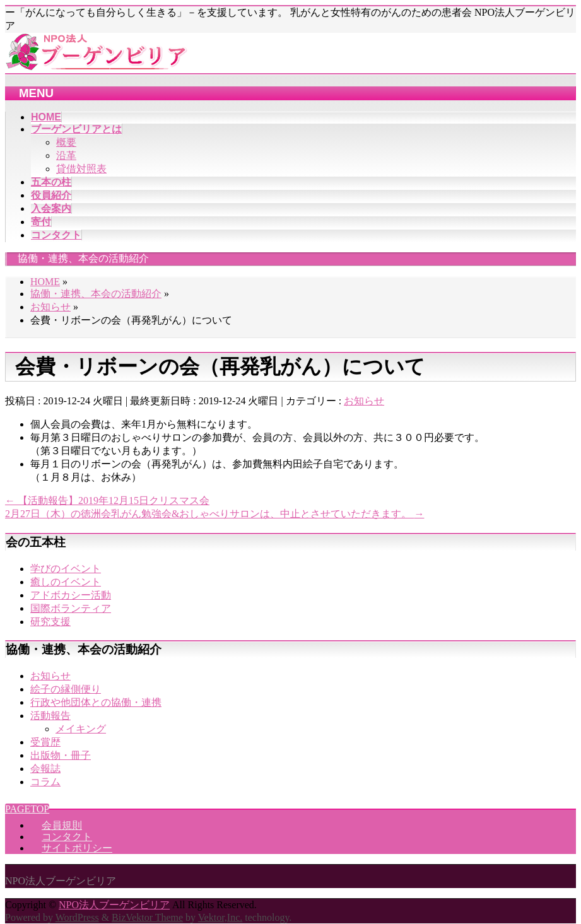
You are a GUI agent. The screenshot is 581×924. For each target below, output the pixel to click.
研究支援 (50, 622)
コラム (45, 782)
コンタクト (67, 837)
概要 (66, 142)
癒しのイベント (66, 582)
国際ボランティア (71, 608)
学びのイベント (66, 569)
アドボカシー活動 (71, 595)
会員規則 (62, 825)
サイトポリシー (77, 848)
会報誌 (45, 769)
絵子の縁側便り (66, 689)
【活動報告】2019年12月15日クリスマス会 (107, 500)
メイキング (81, 729)
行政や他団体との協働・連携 (96, 702)
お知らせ (364, 401)
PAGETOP (27, 809)
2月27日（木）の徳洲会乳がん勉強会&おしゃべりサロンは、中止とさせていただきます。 (214, 514)
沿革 (66, 155)
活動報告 (50, 716)
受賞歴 (45, 742)
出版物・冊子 (61, 755)
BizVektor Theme (147, 917)
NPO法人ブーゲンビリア (114, 905)
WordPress (77, 917)
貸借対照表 (81, 169)
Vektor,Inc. (220, 917)
